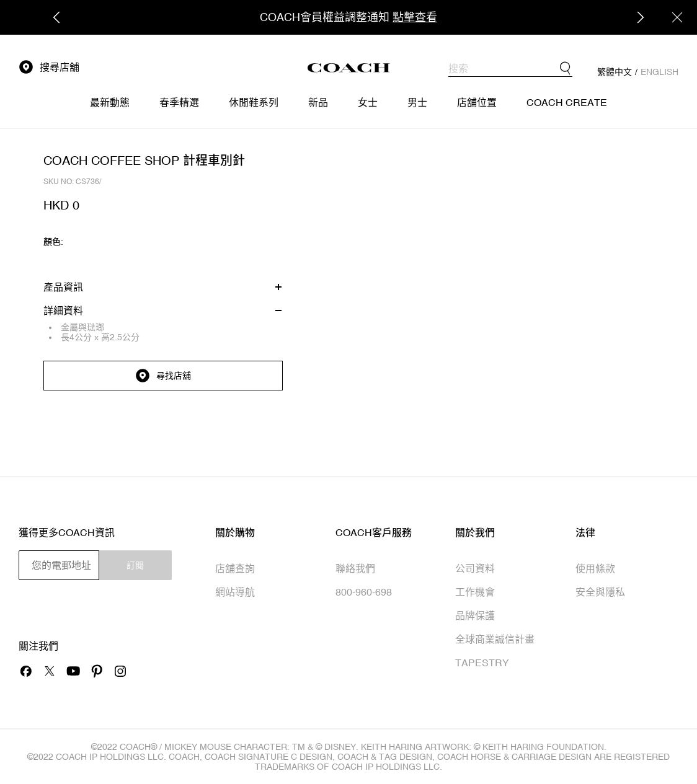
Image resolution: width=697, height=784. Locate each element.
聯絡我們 (355, 568)
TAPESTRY (482, 663)
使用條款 (595, 568)
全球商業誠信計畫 (495, 639)
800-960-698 (364, 592)
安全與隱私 (600, 592)
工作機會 (475, 592)
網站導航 (235, 592)
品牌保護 (475, 615)
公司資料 (475, 568)
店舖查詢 (235, 568)
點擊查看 (415, 17)
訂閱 (135, 565)
